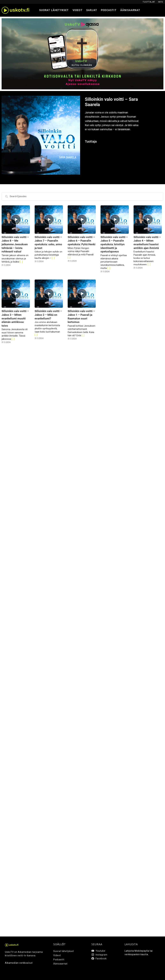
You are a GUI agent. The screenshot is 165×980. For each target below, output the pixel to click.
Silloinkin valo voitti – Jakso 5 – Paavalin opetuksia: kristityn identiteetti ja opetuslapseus (114, 244)
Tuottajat (149, 2)
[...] (21, 262)
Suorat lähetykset (54, 10)
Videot (78, 10)
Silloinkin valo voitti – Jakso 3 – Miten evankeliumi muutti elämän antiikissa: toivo (15, 318)
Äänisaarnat (130, 10)
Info (161, 2)
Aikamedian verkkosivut (19, 963)
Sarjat (92, 10)
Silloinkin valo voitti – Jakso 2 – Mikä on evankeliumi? (48, 315)
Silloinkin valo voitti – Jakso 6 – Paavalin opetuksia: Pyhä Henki (82, 241)
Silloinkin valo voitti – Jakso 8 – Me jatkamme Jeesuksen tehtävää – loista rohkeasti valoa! (15, 244)
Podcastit (109, 10)
